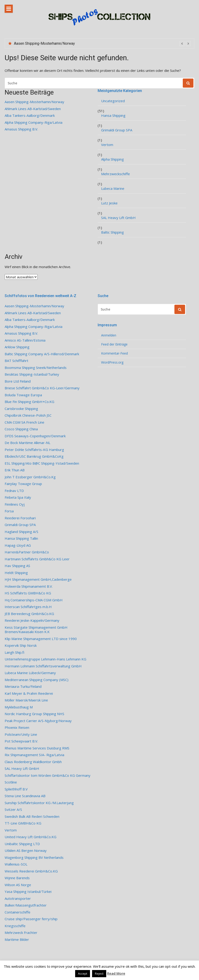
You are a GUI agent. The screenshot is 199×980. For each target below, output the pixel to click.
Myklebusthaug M (19, 707)
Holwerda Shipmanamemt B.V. (29, 586)
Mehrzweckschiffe (116, 174)
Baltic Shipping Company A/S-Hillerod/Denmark (42, 354)
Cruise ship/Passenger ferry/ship (31, 919)
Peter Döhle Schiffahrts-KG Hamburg (34, 450)
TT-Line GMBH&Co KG (23, 823)
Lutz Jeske (109, 203)
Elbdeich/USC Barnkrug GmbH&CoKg (34, 456)
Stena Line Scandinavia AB (25, 796)
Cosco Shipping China (21, 429)
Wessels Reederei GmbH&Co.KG (31, 871)
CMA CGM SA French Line (24, 422)
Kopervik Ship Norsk (21, 645)
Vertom (107, 145)
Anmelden (109, 335)
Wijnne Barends (17, 878)
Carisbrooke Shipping (21, 409)
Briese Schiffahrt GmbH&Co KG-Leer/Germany (42, 388)
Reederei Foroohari (20, 518)
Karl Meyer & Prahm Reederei (29, 693)
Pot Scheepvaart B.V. (21, 741)
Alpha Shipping (112, 159)
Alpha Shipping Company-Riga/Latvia (34, 122)
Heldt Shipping (16, 573)
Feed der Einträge (114, 344)
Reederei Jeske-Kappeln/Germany (32, 620)
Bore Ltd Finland (18, 381)
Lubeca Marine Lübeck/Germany (30, 673)
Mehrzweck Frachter (21, 933)
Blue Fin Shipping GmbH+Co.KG (29, 402)
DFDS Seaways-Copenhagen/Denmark (35, 436)
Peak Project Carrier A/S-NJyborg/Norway (38, 721)
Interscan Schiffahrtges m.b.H (28, 607)
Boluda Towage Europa (23, 395)
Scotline (11, 782)
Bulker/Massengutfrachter (26, 905)
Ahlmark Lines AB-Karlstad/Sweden (33, 109)
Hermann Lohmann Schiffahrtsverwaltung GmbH (43, 666)
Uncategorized (113, 101)
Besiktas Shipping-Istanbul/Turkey (32, 374)
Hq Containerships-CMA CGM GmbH (34, 600)
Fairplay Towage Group (23, 484)
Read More (116, 973)
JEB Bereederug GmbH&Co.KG (29, 614)
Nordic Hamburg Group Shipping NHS (34, 714)
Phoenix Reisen (17, 728)
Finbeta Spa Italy (18, 497)
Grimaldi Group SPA (117, 130)
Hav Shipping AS (17, 566)
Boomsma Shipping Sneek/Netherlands (36, 368)
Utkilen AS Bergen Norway (26, 851)
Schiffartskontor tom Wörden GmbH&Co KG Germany (48, 775)
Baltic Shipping (112, 232)
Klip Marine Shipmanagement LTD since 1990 (41, 639)
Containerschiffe (18, 912)
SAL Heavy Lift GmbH (118, 218)
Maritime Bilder (17, 940)
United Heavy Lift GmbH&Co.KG (30, 837)
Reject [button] (99, 974)
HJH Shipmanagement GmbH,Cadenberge (38, 579)
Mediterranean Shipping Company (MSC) (37, 680)
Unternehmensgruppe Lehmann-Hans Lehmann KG (45, 659)
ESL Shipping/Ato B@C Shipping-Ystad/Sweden (42, 463)
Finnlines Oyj (15, 504)
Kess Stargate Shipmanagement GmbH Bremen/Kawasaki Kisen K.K (36, 630)
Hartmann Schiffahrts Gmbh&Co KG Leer (37, 559)
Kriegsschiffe (15, 926)
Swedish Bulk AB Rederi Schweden (32, 817)
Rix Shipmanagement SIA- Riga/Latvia (34, 755)
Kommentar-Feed (114, 353)
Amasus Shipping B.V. (21, 129)
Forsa (9, 511)
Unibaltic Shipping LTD (22, 844)
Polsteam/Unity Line (21, 734)
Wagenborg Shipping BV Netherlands (34, 858)
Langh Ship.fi (14, 652)
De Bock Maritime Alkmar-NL (27, 443)
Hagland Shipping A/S (21, 532)
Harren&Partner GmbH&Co (27, 552)
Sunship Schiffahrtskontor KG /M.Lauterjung (39, 803)
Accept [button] (83, 974)
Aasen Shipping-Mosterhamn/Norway (44, 43)
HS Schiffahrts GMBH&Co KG (28, 593)
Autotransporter (18, 899)
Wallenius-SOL (16, 864)
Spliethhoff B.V (16, 789)
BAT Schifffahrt (16, 361)
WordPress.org (112, 362)
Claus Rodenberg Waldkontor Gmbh (33, 762)
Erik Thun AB (15, 470)
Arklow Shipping (17, 347)
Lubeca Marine (113, 189)
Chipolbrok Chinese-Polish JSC (28, 415)
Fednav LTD (14, 491)
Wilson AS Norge (18, 885)
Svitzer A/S (13, 810)
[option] (102, 44)
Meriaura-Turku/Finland (23, 687)
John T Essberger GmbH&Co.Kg (30, 477)
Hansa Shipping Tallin (21, 538)
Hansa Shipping (113, 116)
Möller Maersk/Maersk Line (26, 700)
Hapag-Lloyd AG (18, 545)
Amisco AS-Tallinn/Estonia (25, 340)
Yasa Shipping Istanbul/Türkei (28, 892)
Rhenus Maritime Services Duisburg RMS (37, 748)
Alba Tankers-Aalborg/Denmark (30, 116)
